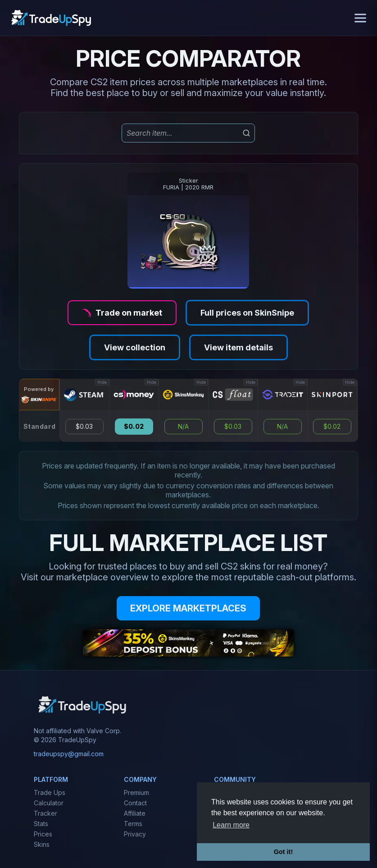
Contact (135, 803)
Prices (43, 834)
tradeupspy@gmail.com (69, 754)
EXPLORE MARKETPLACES (188, 608)
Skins (42, 844)
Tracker (45, 813)
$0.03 (84, 427)
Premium (136, 792)
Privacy (135, 834)
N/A (183, 427)
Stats (41, 824)
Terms (133, 824)
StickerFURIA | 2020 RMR (188, 184)
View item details (238, 347)
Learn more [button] (231, 825)
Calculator (49, 803)
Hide (102, 382)
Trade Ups (50, 792)
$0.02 (134, 427)
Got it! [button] (283, 852)
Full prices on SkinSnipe (247, 313)
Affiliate (135, 813)
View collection (135, 347)
